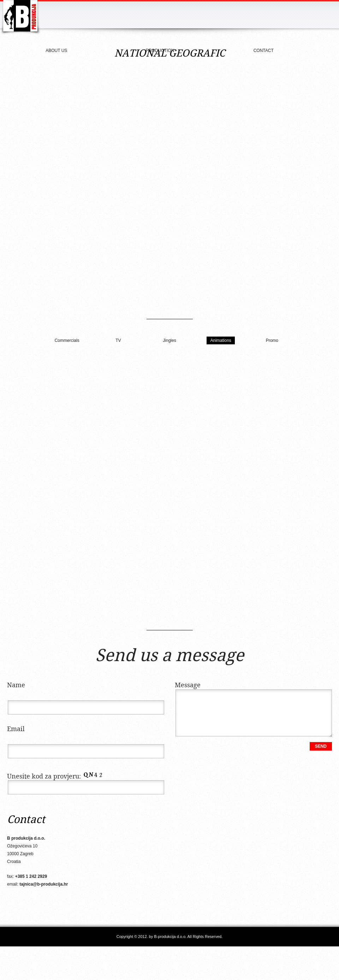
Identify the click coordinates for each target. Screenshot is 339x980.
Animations (221, 340)
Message (188, 685)
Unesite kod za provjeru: (57, 777)
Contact (264, 51)
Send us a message (170, 656)
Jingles (169, 340)
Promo (272, 340)
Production (160, 51)
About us (56, 51)
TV (118, 340)
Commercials (67, 340)
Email (16, 729)
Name (16, 685)
